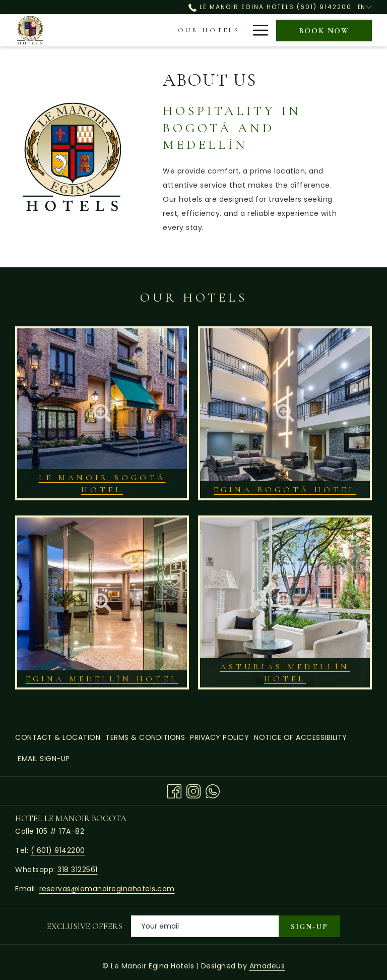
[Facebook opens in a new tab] (174, 791)
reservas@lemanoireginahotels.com (107, 889)
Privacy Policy (219, 737)
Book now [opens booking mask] (324, 31)
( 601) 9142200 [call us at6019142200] (58, 850)
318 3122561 (78, 870)
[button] (102, 413)
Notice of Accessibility (301, 737)
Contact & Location (58, 737)
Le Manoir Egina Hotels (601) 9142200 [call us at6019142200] (270, 7)
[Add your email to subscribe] (205, 926)
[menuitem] (126, 30)
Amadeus (267, 966)
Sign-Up (309, 927)
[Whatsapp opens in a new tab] (213, 791)
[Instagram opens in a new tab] (193, 791)
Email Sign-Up (44, 759)
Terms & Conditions (145, 737)
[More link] (257, 30)
